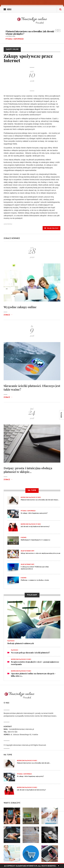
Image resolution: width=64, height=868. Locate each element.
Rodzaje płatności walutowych (21, 643)
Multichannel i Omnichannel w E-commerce (36, 540)
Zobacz (8, 315)
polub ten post (51, 228)
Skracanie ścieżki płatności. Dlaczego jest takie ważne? (32, 388)
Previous (57, 31)
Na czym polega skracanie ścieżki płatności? (30, 653)
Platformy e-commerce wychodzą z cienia (35, 580)
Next (59, 31)
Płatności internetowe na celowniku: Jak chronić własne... (40, 500)
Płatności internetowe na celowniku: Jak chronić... (34, 763)
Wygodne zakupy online (20, 307)
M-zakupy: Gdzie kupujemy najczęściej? (34, 513)
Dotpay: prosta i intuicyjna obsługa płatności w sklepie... (28, 470)
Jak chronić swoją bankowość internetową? (35, 526)
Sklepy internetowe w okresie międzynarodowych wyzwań (41, 553)
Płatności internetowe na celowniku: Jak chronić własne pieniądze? (30, 33)
